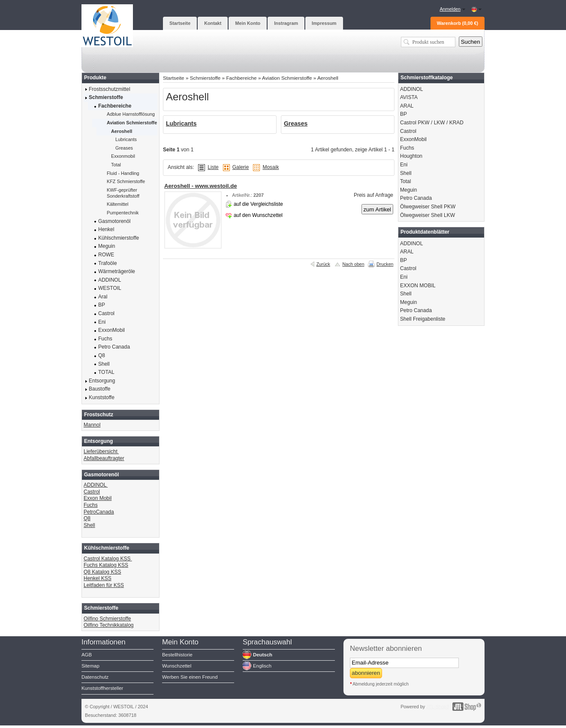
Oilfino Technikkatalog (109, 625)
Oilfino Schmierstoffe (107, 619)
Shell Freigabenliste (423, 319)
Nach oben (353, 264)
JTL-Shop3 (438, 707)
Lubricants (181, 123)
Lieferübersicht (101, 451)
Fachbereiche (241, 78)
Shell (89, 525)
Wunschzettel (177, 666)
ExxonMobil (413, 139)
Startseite (174, 78)
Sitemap (90, 666)
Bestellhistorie (177, 655)
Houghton (411, 156)
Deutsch (263, 655)
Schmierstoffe (205, 78)
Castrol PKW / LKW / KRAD (432, 123)
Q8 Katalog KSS (102, 572)
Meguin (408, 190)
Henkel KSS (98, 578)
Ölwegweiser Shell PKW (428, 207)
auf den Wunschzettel (258, 215)
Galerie (241, 167)
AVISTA (409, 97)
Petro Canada (416, 198)
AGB (87, 655)
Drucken (385, 264)
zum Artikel (378, 209)
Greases (296, 123)
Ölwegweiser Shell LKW (428, 215)
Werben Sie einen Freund (190, 677)
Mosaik (271, 167)
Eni (404, 165)
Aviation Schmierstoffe (287, 78)
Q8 (87, 518)
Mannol (92, 425)
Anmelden (450, 9)
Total (405, 181)
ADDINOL (96, 485)
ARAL (407, 106)
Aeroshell (328, 78)
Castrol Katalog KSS (108, 559)
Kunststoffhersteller (102, 688)
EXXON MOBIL (418, 286)
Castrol (92, 492)
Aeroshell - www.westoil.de (201, 186)
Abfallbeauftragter (104, 458)
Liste (213, 167)
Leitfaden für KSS (104, 585)
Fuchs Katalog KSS (106, 565)
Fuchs (91, 505)
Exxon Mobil (98, 498)
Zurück (323, 264)
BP (403, 114)
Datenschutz (95, 677)
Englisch (262, 666)
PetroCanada (99, 512)
